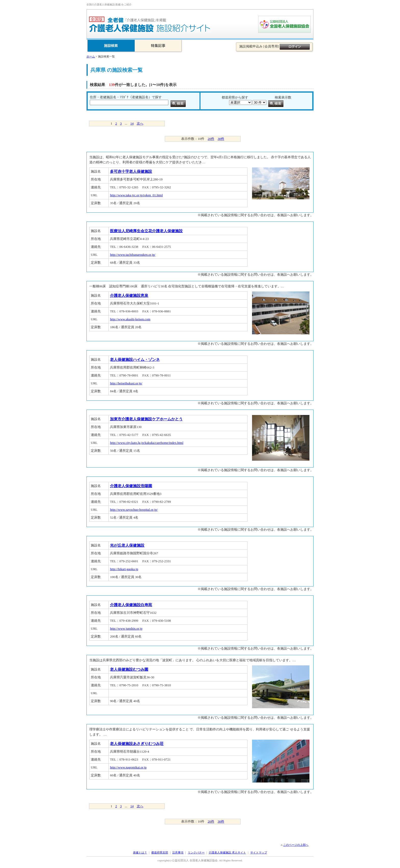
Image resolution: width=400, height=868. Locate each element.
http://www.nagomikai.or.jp (128, 767)
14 (132, 123)
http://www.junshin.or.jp (126, 628)
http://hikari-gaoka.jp (124, 569)
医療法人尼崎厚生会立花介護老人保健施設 (146, 231)
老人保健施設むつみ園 (129, 669)
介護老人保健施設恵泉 (129, 296)
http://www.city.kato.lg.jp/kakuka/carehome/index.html (147, 443)
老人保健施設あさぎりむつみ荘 (137, 744)
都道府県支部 (160, 852)
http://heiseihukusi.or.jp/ (126, 383)
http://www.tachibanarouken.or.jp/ (133, 255)
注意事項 (178, 852)
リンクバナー (196, 852)
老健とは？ (140, 852)
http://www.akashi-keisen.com (130, 319)
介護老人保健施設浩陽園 (131, 486)
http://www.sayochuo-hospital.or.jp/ (134, 510)
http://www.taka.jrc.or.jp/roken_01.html (136, 195)
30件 (221, 139)
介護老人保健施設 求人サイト (227, 852)
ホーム (91, 56)
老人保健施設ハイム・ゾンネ (135, 360)
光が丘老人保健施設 (127, 545)
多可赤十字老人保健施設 (131, 172)
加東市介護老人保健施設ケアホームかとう (146, 419)
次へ (140, 123)
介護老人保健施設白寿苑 (131, 605)
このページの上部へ (296, 845)
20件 (211, 139)
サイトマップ (259, 852)
